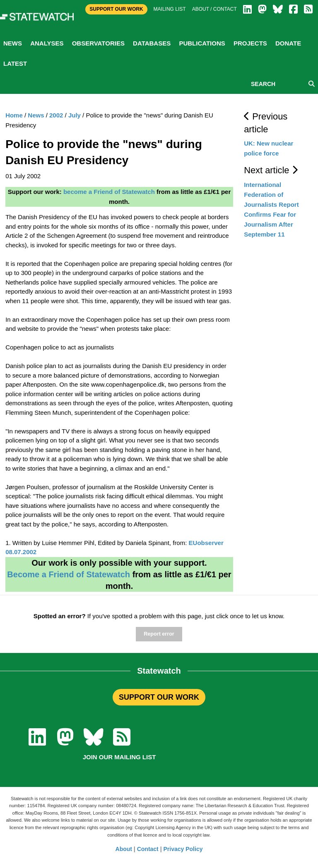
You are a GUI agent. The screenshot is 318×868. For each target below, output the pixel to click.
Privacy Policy (183, 849)
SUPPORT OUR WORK (159, 697)
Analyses (47, 43)
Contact (148, 849)
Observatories (98, 43)
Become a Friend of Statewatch (69, 574)
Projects (250, 43)
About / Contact (214, 9)
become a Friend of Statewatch (109, 192)
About (124, 849)
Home (14, 115)
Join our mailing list (119, 757)
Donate (288, 43)
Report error (159, 634)
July (75, 115)
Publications (202, 43)
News (13, 43)
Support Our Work (116, 9)
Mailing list (170, 9)
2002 (56, 115)
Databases (152, 43)
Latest (15, 63)
